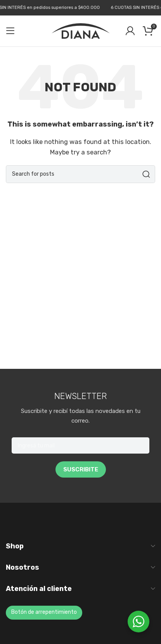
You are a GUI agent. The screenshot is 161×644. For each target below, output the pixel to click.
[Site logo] (81, 31)
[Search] (80, 174)
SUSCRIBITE (81, 469)
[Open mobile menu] (10, 31)
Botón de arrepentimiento (44, 612)
